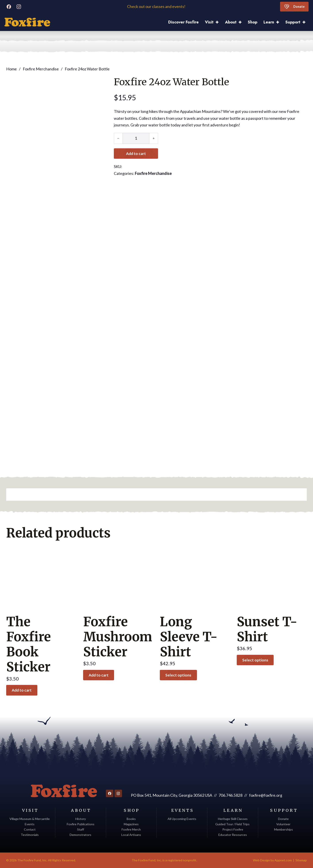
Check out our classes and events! (157, 7)
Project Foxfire (233, 829)
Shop (253, 22)
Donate (294, 7)
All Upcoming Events (182, 819)
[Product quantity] (136, 138)
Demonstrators (80, 835)
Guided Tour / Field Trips (233, 824)
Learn (269, 22)
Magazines (131, 824)
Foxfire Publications (81, 824)
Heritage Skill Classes (233, 819)
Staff (81, 829)
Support (293, 22)
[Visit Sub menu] (219, 22)
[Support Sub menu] (305, 22)
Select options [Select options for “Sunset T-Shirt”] (256, 660)
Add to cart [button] (23, 690)
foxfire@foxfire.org (266, 795)
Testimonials (30, 835)
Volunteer (283, 824)
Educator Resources (233, 835)
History (81, 819)
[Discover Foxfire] (27, 22)
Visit (209, 22)
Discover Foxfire (183, 22)
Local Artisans (131, 835)
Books (131, 819)
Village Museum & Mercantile (30, 819)
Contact (30, 829)
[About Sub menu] (242, 22)
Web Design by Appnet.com (272, 860)
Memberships (283, 829)
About (231, 22)
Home (11, 69)
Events (30, 824)
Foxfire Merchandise (41, 69)
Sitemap (301, 860)
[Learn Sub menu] (279, 22)
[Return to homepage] (64, 791)
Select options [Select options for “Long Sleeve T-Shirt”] (179, 675)
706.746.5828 (230, 795)
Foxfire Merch (131, 829)
